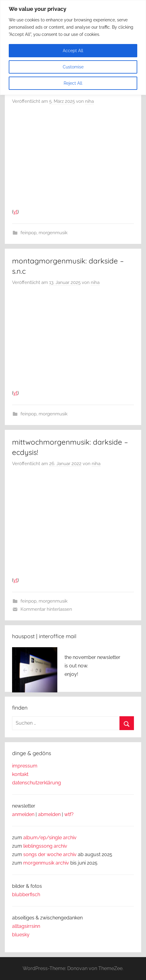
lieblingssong (38, 846)
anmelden (23, 814)
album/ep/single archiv (50, 838)
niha (89, 101)
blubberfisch (26, 895)
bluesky (21, 935)
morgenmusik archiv (46, 863)
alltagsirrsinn (26, 926)
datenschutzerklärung (36, 783)
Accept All (73, 51)
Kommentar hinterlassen (46, 609)
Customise (73, 67)
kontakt (20, 774)
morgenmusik (53, 233)
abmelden (49, 814)
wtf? (69, 814)
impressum (25, 766)
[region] (73, 47)
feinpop (29, 233)
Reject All (73, 83)
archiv (60, 846)
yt (15, 212)
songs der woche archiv (50, 854)
